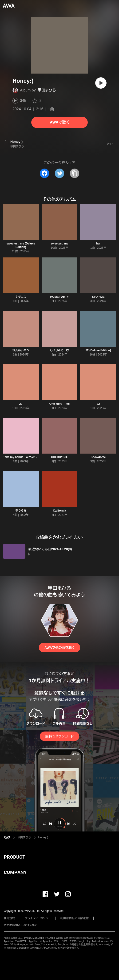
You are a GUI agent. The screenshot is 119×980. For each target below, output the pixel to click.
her (98, 244)
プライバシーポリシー (38, 918)
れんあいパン (21, 350)
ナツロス (21, 297)
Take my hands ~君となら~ (21, 457)
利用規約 (9, 918)
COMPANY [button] (15, 872)
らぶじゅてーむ (59, 350)
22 (21, 404)
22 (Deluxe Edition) (98, 350)
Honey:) (43, 837)
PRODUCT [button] (14, 857)
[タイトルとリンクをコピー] (75, 173)
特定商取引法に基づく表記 (20, 925)
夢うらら (21, 511)
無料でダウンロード (59, 736)
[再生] (101, 83)
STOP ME (98, 297)
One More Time (59, 404)
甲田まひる (47, 90)
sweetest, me (60, 244)
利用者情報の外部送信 (75, 918)
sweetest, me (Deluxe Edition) (21, 245)
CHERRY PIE (60, 457)
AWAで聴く (59, 122)
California (59, 511)
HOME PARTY (59, 297)
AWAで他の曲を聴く (59, 648)
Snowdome (98, 457)
